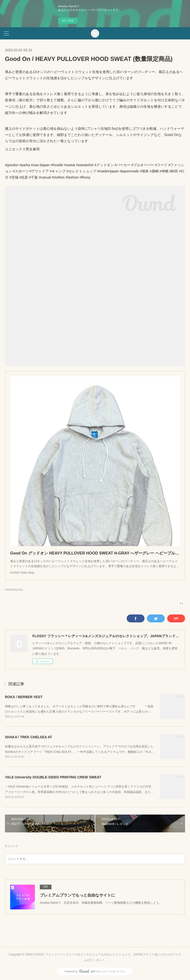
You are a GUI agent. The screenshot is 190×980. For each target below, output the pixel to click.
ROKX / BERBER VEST (24, 697)
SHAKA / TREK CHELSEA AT (28, 737)
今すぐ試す (68, 21)
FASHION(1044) (14, 590)
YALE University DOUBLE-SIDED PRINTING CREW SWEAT (53, 777)
